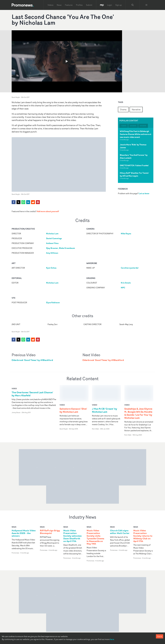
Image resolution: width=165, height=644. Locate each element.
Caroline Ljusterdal (130, 268)
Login (110, 5)
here (112, 639)
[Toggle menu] (146, 5)
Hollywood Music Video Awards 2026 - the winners (24, 517)
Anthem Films (52, 243)
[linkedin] (28, 202)
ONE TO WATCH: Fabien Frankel (134, 165)
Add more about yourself (48, 211)
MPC (123, 288)
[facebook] (14, 202)
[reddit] (33, 202)
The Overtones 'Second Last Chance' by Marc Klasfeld (32, 394)
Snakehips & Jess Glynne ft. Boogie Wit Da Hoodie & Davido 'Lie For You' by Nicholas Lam (138, 397)
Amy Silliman (52, 253)
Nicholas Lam (52, 234)
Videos (50, 5)
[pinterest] (38, 202)
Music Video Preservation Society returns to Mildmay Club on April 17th (143, 520)
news (14, 511)
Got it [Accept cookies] (160, 636)
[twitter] (18, 202)
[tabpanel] (136, 155)
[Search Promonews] (133, 5)
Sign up (119, 5)
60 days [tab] (143, 126)
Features (69, 5)
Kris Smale (126, 283)
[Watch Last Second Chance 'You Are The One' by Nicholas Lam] (67, 61)
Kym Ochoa (51, 268)
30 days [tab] (133, 126)
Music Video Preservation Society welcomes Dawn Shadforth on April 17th (72, 520)
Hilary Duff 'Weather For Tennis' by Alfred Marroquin (134, 174)
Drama (123, 109)
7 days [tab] (124, 126)
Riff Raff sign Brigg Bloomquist (50, 516)
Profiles (79, 5)
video (14, 388)
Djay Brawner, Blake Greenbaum (61, 248)
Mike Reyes (126, 234)
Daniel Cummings (54, 238)
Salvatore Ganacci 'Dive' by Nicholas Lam (73, 394)
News (59, 5)
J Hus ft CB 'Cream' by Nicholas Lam (105, 394)
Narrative (136, 109)
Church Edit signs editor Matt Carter (120, 516)
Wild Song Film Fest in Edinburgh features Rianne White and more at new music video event (136, 134)
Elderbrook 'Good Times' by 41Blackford (32, 360)
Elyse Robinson (53, 302)
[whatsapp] (23, 202)
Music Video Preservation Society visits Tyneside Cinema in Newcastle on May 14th (95, 521)
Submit (89, 5)
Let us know (144, 193)
